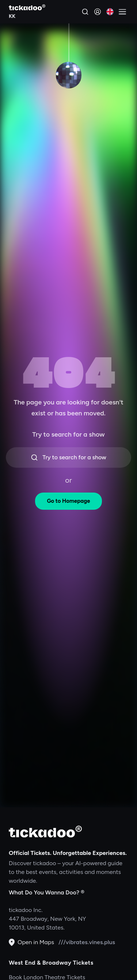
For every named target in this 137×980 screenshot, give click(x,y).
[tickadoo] (45, 832)
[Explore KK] (27, 15)
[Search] (85, 12)
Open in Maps (31, 942)
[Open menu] (122, 12)
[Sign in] (98, 12)
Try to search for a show (68, 457)
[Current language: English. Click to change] (110, 12)
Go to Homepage (68, 501)
